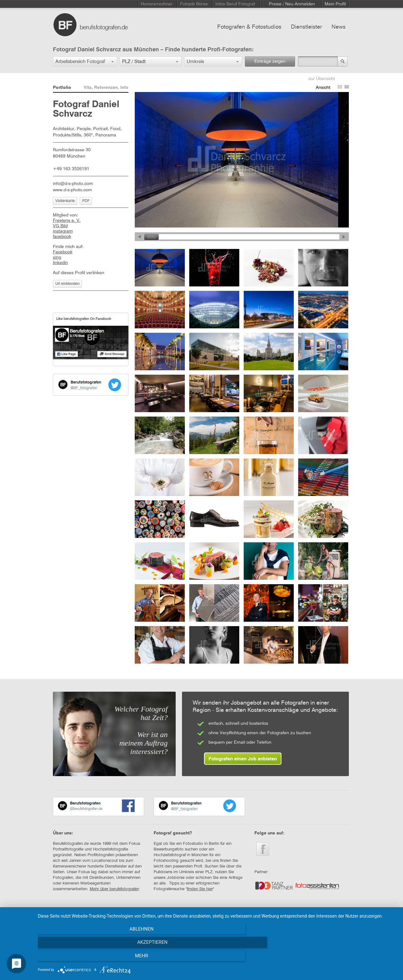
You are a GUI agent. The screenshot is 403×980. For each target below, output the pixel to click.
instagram (63, 231)
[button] (85, 62)
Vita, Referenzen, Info (106, 88)
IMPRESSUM (136, 916)
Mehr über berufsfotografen (114, 889)
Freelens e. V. (67, 221)
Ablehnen (92, 958)
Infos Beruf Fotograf (235, 4)
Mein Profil (335, 4)
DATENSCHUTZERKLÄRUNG (181, 916)
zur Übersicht (322, 79)
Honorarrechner (157, 4)
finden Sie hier (200, 889)
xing (57, 257)
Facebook (63, 252)
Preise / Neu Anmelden (292, 4)
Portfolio (62, 88)
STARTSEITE (64, 916)
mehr (343, 958)
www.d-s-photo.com (72, 190)
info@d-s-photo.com (73, 184)
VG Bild (60, 226)
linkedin (60, 263)
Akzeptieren (217, 958)
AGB (113, 916)
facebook (62, 237)
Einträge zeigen (270, 61)
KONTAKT (92, 916)
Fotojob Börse (194, 4)
